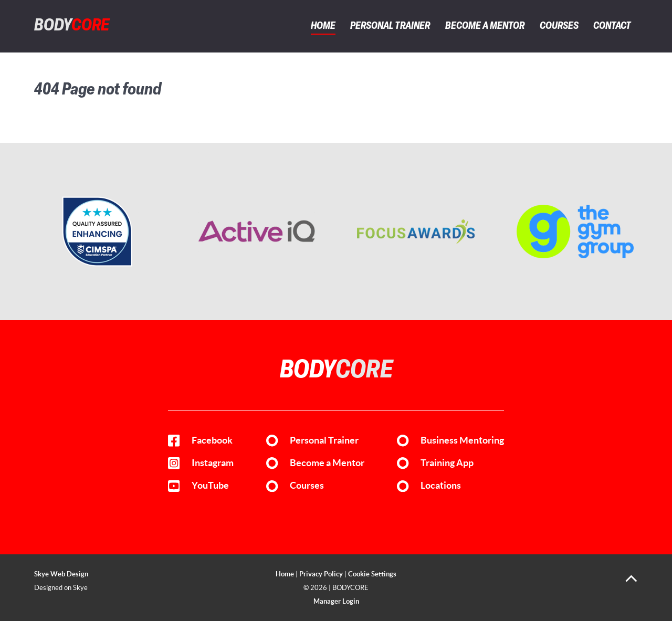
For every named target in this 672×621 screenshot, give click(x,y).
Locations (441, 486)
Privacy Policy (321, 574)
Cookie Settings (372, 574)
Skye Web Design (61, 574)
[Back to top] (631, 582)
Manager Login (336, 601)
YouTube (210, 486)
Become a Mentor (327, 463)
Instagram (213, 463)
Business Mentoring (462, 440)
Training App (447, 463)
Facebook (212, 440)
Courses (307, 486)
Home (285, 574)
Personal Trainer (324, 440)
